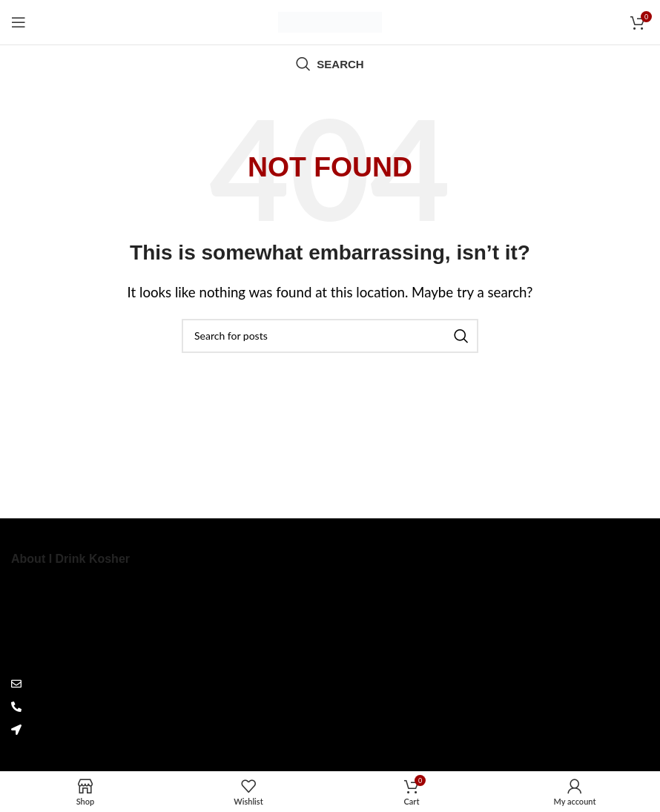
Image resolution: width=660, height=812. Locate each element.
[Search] (330, 64)
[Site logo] (330, 20)
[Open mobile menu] (19, 22)
